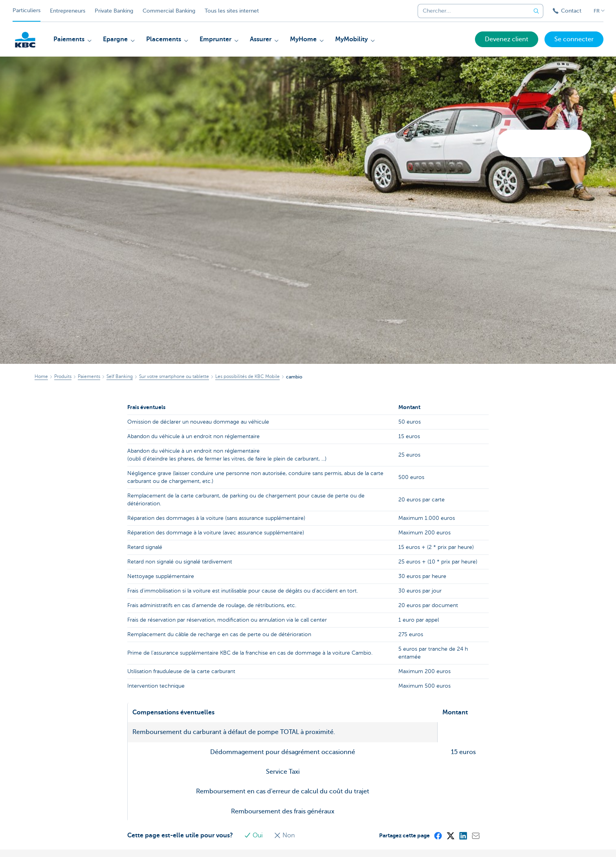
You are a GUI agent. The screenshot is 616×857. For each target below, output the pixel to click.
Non (284, 835)
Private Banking (114, 11)
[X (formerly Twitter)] (450, 835)
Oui (254, 835)
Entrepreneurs (68, 11)
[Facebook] (438, 835)
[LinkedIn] (463, 835)
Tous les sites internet (232, 11)
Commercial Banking (169, 11)
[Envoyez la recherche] (536, 11)
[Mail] (475, 835)
